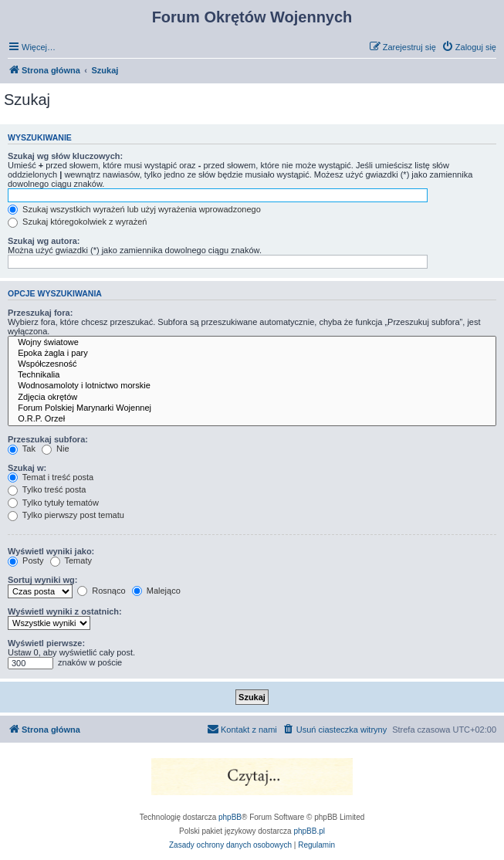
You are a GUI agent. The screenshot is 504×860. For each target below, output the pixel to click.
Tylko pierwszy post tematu (66, 515)
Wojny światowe (252, 343)
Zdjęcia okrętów (252, 398)
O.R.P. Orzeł (252, 419)
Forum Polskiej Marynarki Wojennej (252, 408)
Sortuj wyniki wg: (42, 580)
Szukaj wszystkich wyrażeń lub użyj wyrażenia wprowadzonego (134, 209)
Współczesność (252, 364)
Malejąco (156, 591)
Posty (26, 560)
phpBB (230, 817)
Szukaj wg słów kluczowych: (65, 156)
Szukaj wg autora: (44, 241)
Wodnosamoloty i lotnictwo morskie (252, 386)
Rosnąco (101, 591)
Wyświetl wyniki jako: (51, 551)
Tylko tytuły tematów (53, 503)
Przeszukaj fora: (40, 313)
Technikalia (252, 375)
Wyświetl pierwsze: (46, 643)
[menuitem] (469, 47)
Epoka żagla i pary (252, 354)
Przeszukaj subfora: (48, 439)
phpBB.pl (309, 831)
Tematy (71, 560)
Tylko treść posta (47, 489)
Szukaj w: (27, 468)
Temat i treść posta (51, 477)
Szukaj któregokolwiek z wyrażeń (77, 222)
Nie (56, 449)
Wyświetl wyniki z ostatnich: (65, 611)
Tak (22, 449)
